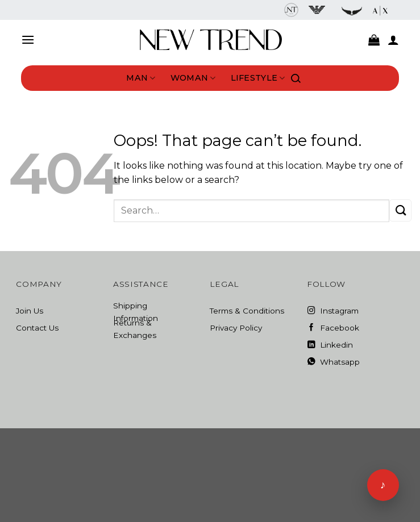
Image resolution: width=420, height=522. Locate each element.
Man (141, 78)
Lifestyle (258, 78)
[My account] (393, 40)
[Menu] (28, 39)
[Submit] (400, 210)
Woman (193, 78)
